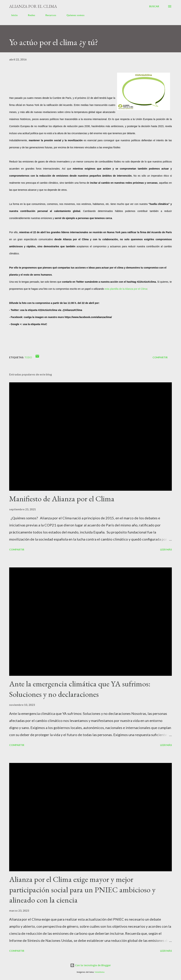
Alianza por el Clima (33, 6)
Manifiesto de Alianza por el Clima (62, 499)
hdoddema (100, 972)
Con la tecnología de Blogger (90, 965)
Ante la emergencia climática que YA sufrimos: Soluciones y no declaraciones (80, 689)
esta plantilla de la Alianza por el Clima (126, 289)
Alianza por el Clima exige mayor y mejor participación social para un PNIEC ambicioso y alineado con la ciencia (82, 889)
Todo (28, 357)
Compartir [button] (160, 357)
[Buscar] (154, 6)
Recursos (49, 15)
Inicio (12, 15)
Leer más (166, 549)
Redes (29, 15)
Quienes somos (73, 15)
